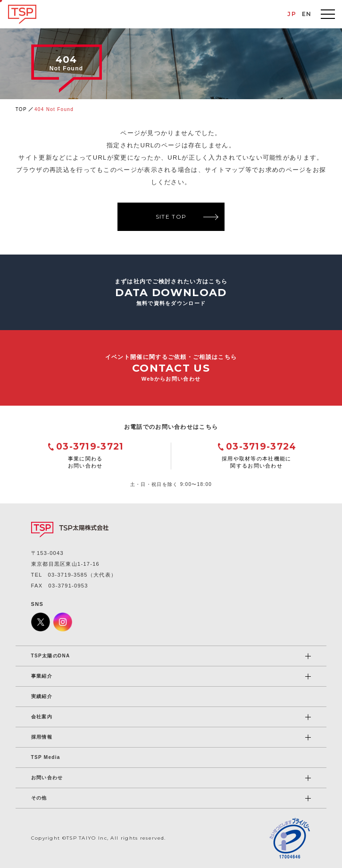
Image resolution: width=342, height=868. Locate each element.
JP (292, 14)
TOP (21, 109)
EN (307, 14)
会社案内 (42, 717)
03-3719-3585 (68, 575)
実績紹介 (42, 696)
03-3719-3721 (90, 447)
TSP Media (46, 757)
